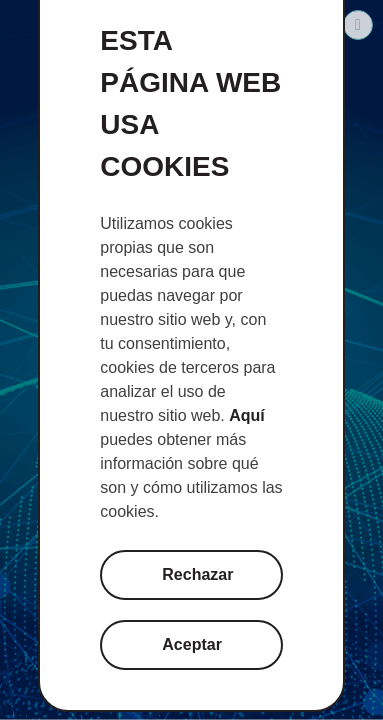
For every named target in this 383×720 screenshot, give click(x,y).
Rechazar (197, 574)
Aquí (247, 415)
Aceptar (192, 644)
